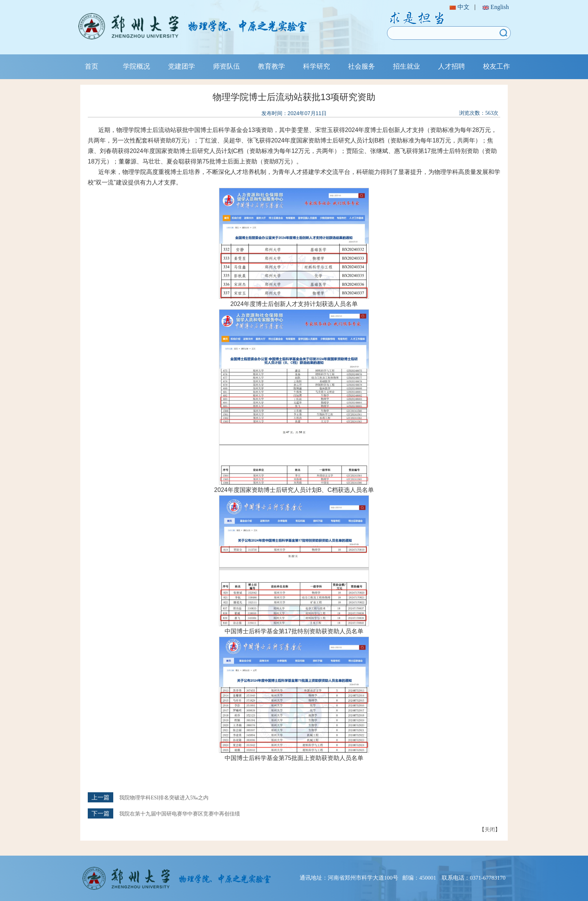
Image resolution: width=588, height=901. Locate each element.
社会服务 (361, 66)
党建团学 (181, 66)
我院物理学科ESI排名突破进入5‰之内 (164, 798)
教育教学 (271, 66)
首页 (91, 66)
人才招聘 (451, 66)
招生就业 (406, 66)
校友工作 (496, 66)
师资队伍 (226, 66)
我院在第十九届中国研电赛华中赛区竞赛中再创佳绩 (180, 814)
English (496, 7)
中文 (460, 7)
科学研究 (316, 66)
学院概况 (136, 66)
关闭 (490, 829)
